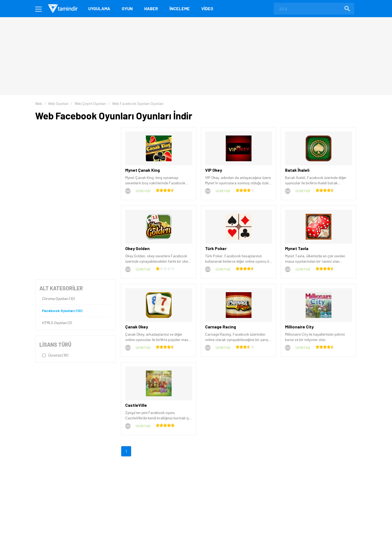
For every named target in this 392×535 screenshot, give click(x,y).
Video (207, 8)
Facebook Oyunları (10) (62, 311)
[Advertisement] (75, 161)
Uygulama (99, 8)
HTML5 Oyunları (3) (57, 323)
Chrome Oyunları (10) (58, 299)
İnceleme (180, 8)
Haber (151, 8)
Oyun (127, 8)
